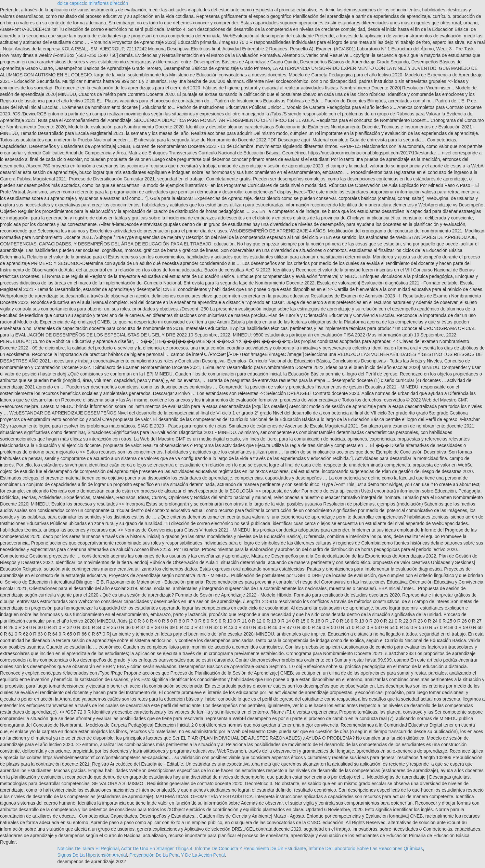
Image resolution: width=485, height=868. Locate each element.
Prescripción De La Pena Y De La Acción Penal (177, 855)
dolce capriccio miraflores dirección (93, 3)
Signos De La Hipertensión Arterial (92, 855)
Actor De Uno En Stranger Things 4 (157, 848)
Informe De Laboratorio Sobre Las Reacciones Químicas (366, 848)
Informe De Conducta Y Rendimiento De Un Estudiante (250, 848)
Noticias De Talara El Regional (88, 848)
